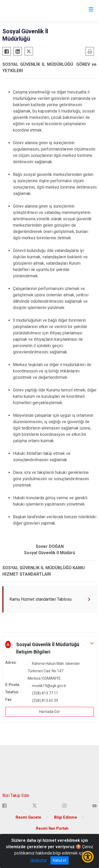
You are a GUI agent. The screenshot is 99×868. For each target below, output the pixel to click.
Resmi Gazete (28, 817)
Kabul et (60, 860)
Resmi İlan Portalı (52, 829)
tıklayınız (39, 860)
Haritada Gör (49, 712)
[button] (49, 648)
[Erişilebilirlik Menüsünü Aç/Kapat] (88, 857)
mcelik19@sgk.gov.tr (49, 686)
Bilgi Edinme (66, 817)
